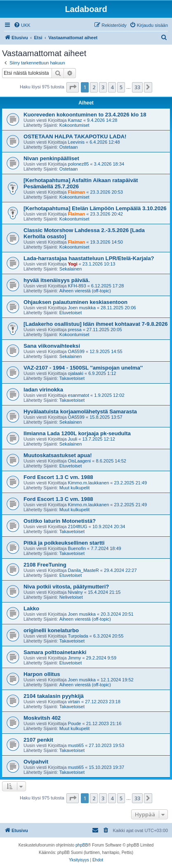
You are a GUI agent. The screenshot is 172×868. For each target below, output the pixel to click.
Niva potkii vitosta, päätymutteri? (66, 587)
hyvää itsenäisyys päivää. (57, 280)
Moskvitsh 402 (42, 718)
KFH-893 (77, 286)
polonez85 (79, 164)
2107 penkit (38, 740)
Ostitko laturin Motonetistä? (60, 521)
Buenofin (77, 548)
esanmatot (79, 395)
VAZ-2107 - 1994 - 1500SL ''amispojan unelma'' (83, 368)
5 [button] (121, 87)
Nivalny (75, 592)
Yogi (73, 264)
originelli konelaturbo (51, 630)
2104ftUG (78, 526)
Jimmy (75, 658)
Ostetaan (69, 147)
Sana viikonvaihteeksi (52, 346)
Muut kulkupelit (74, 488)
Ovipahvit (36, 762)
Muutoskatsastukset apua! (58, 455)
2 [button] (94, 87)
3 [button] (103, 87)
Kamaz (75, 120)
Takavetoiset (72, 378)
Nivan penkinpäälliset (51, 158)
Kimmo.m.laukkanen (89, 483)
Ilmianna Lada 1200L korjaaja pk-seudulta (77, 433)
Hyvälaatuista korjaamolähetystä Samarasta (80, 411)
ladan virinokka (43, 390)
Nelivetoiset (71, 597)
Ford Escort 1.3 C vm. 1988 (58, 477)
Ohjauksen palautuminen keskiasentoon (75, 302)
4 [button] (112, 87)
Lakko (31, 608)
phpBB (82, 845)
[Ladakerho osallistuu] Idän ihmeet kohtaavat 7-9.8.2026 (96, 324)
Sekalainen (71, 269)
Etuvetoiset (71, 313)
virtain (74, 702)
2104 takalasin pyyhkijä (54, 696)
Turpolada (78, 636)
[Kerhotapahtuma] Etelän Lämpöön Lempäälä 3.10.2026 (95, 208)
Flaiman (77, 192)
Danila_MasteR (84, 570)
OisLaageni (80, 461)
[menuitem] (22, 25)
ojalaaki (76, 373)
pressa (75, 330)
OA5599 (76, 351)
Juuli (73, 439)
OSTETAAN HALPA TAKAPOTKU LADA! (75, 136)
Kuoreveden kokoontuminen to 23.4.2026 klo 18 (85, 115)
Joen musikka (82, 308)
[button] (73, 87)
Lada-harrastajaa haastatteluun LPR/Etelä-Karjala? (89, 258)
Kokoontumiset (74, 125)
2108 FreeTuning (45, 565)
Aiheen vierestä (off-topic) (85, 291)
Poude (75, 723)
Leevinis (76, 142)
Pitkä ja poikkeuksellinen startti (64, 543)
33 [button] (137, 87)
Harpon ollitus (42, 674)
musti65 (76, 745)
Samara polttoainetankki (55, 652)
